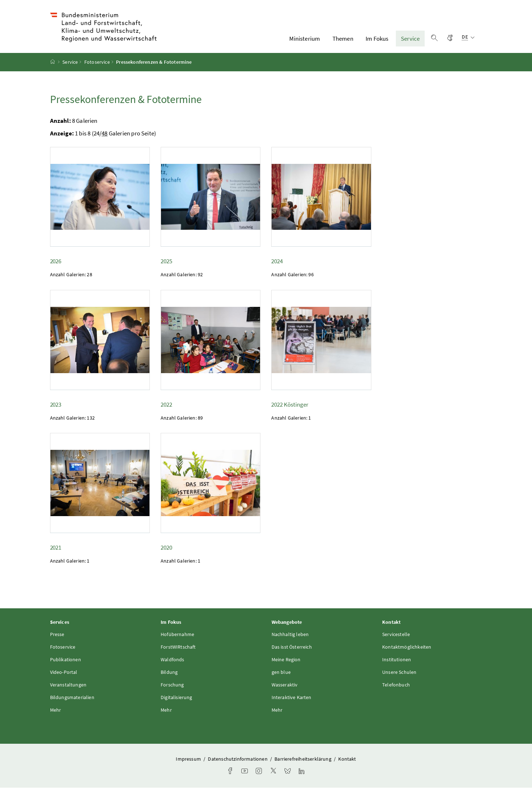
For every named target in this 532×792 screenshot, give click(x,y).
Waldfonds (173, 664)
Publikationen (66, 664)
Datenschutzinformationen (238, 764)
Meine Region (286, 664)
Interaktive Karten (292, 702)
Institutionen (397, 664)
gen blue (281, 677)
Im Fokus (377, 41)
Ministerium (305, 41)
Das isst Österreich (292, 652)
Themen (343, 41)
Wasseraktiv (285, 689)
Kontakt (347, 764)
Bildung (169, 677)
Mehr (56, 715)
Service (410, 41)
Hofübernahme (177, 639)
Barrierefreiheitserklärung (303, 764)
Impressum (189, 764)
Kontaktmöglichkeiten (407, 652)
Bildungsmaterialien (72, 702)
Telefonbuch (396, 689)
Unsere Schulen (399, 677)
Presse (57, 639)
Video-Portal (64, 677)
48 (104, 138)
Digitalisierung (176, 702)
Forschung (172, 689)
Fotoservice (97, 67)
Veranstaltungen (68, 689)
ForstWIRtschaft (178, 652)
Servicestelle (396, 639)
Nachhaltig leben (290, 639)
